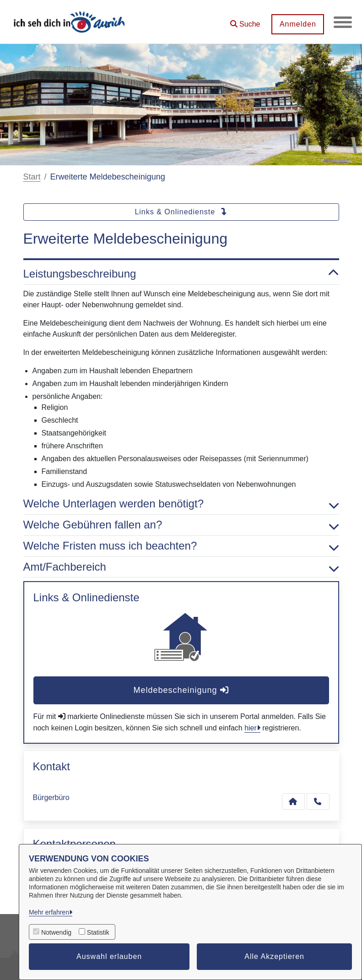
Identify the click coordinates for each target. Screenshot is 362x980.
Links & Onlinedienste (181, 212)
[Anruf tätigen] (318, 801)
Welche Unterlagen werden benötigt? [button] (181, 504)
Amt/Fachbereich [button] (181, 567)
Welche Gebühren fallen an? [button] (181, 525)
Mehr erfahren (49, 912)
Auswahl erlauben (109, 956)
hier (251, 728)
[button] (245, 21)
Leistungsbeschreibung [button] (181, 274)
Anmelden (297, 24)
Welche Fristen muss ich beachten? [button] (181, 546)
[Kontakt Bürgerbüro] (293, 801)
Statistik (98, 932)
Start (32, 177)
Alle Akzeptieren (274, 956)
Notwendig (56, 932)
